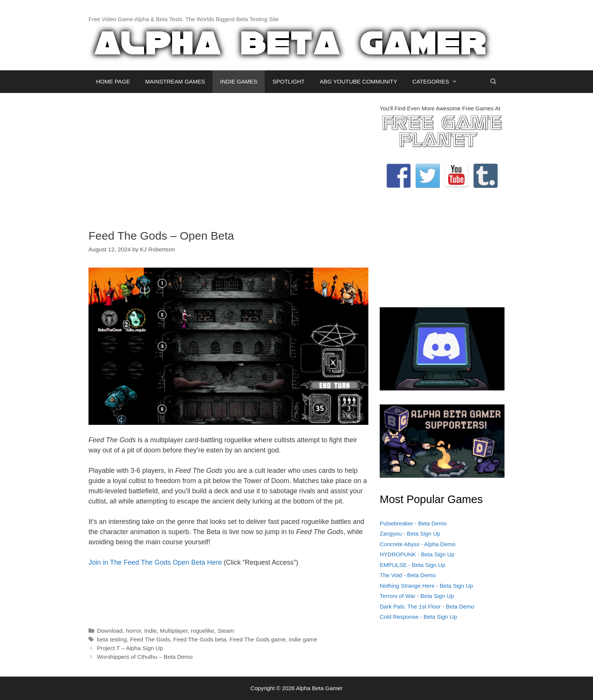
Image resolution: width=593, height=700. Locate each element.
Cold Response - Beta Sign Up (418, 617)
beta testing (112, 639)
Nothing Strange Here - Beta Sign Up (426, 586)
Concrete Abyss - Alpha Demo (418, 544)
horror (134, 631)
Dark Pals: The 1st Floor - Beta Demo (427, 606)
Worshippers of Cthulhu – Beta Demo (145, 657)
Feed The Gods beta (200, 639)
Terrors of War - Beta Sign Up (417, 596)
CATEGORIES (439, 82)
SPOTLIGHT (288, 81)
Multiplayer (174, 631)
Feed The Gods (150, 639)
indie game (303, 639)
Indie (150, 631)
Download (110, 631)
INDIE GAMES (239, 81)
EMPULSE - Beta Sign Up (412, 565)
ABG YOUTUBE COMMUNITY (358, 81)
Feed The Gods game (258, 639)
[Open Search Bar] (493, 82)
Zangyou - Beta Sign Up (410, 534)
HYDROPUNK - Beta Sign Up (417, 554)
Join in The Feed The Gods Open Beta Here (155, 562)
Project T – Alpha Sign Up (130, 648)
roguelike (202, 631)
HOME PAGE (113, 81)
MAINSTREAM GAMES (175, 81)
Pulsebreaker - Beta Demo (413, 523)
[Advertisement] (228, 157)
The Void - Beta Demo (408, 575)
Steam (226, 631)
